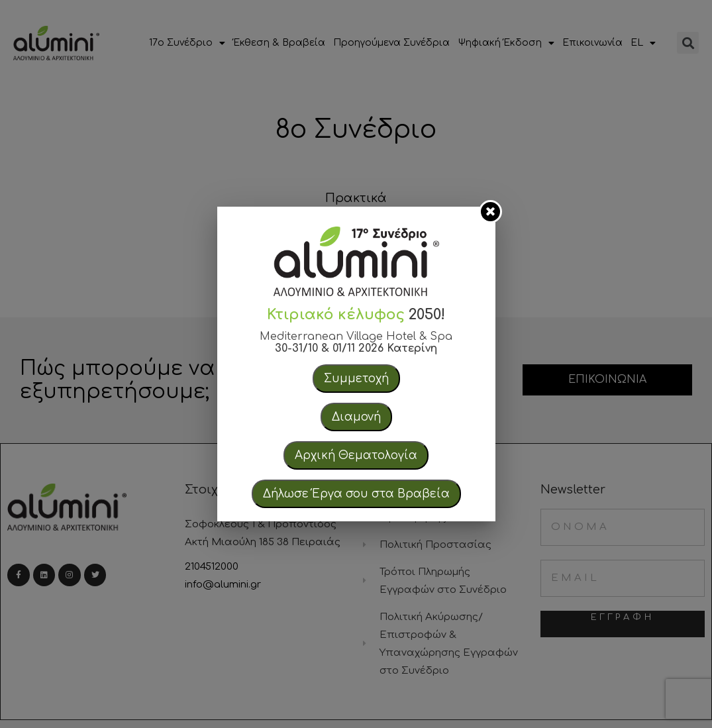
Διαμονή (356, 417)
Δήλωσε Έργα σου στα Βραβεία (356, 494)
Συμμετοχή (356, 379)
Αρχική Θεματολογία (356, 455)
